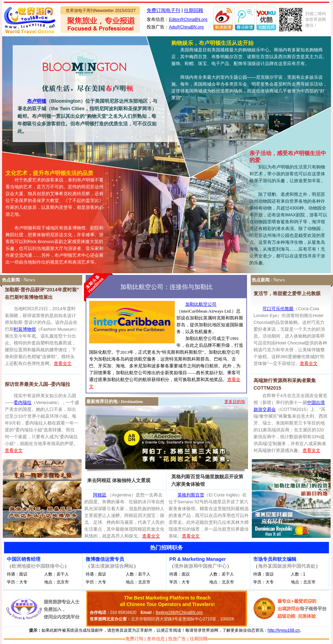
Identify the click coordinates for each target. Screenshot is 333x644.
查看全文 (63, 363)
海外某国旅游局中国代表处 (287, 566)
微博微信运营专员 (105, 559)
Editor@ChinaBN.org (188, 20)
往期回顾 (194, 10)
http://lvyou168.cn (284, 630)
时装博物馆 (25, 329)
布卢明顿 (37, 101)
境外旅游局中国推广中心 (200, 566)
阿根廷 (100, 495)
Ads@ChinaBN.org (186, 27)
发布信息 (156, 639)
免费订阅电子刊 (163, 10)
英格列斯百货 (191, 495)
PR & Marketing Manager (198, 559)
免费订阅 (134, 639)
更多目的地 (235, 402)
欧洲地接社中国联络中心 (38, 566)
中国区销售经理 (24, 559)
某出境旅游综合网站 (112, 566)
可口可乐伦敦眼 (278, 309)
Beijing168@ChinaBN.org (179, 613)
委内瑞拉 (23, 402)
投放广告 (177, 639)
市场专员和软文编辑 (275, 559)
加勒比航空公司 (201, 304)
